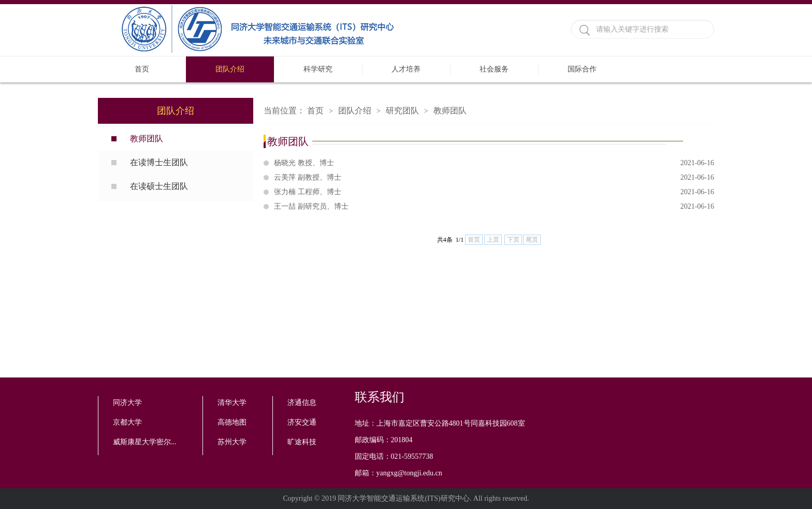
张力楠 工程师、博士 (494, 192)
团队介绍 (230, 69)
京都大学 (127, 422)
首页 (142, 69)
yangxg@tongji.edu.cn (409, 473)
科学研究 (318, 69)
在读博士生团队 (159, 162)
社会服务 (494, 69)
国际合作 (582, 69)
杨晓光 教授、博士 (494, 163)
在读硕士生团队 (159, 186)
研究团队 (402, 111)
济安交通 (302, 422)
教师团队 (147, 139)
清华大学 (232, 403)
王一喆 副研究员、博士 (494, 207)
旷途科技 (302, 442)
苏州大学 (232, 442)
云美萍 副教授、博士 (494, 178)
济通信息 (302, 403)
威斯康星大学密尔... (145, 442)
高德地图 (232, 422)
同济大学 (127, 403)
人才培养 (406, 69)
